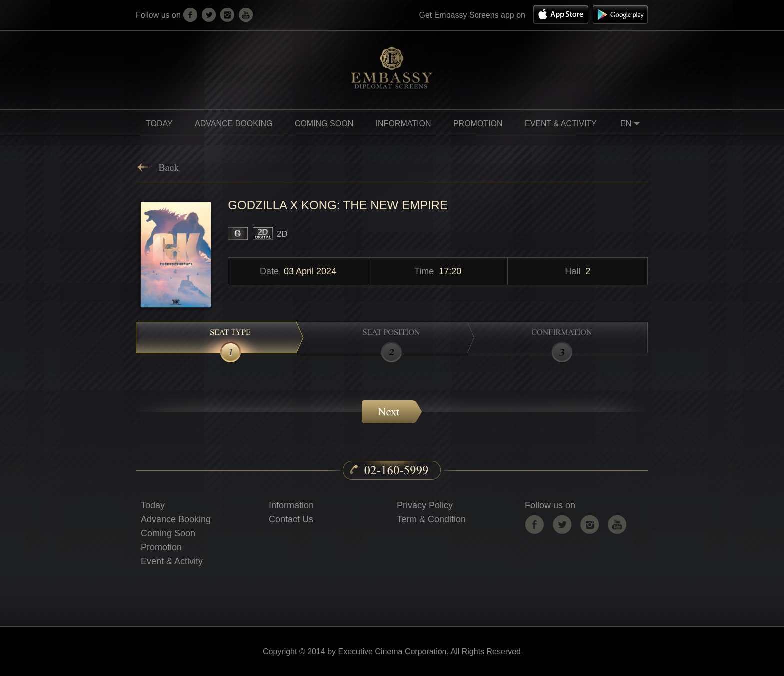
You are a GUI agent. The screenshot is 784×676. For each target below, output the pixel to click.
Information (291, 505)
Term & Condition (431, 519)
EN (632, 125)
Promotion (161, 547)
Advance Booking (234, 123)
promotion (478, 123)
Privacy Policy (425, 505)
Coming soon (324, 123)
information (404, 123)
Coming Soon (168, 533)
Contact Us (291, 519)
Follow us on (550, 505)
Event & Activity (561, 123)
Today (159, 123)
